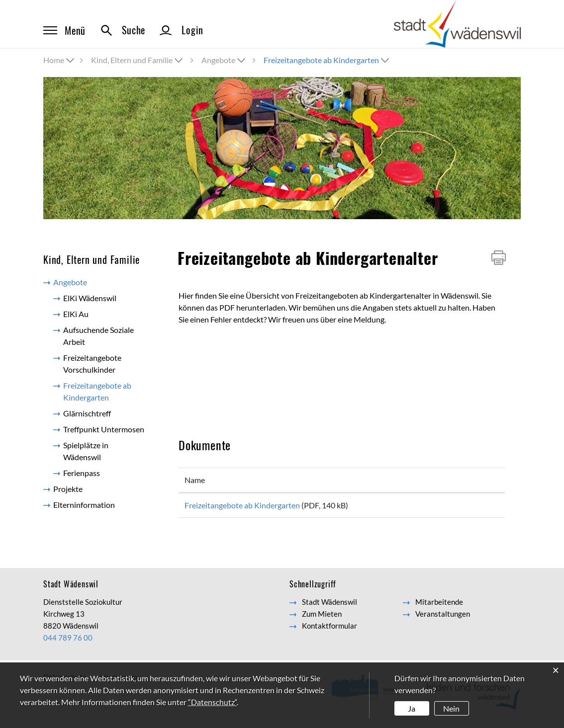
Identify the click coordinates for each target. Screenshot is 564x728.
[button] (138, 60)
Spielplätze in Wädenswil (86, 451)
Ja (412, 708)
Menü (64, 30)
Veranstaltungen (443, 617)
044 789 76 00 (68, 641)
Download (467, 507)
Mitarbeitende (439, 605)
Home (54, 60)
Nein (451, 708)
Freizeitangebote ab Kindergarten (108, 391)
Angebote (70, 282)
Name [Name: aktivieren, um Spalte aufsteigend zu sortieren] (195, 480)
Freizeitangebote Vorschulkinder (92, 364)
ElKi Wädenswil (90, 298)
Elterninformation (84, 505)
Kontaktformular (329, 629)
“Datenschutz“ (212, 702)
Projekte (68, 489)
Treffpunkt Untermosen (104, 429)
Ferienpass (82, 473)
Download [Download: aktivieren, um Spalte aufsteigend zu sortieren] (453, 480)
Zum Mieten (322, 617)
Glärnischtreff (87, 413)
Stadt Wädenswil (329, 605)
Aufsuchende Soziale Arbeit (98, 336)
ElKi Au (76, 314)
